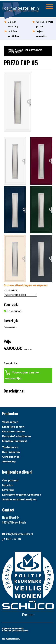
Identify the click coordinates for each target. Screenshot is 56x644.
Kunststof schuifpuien (17, 436)
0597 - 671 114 (14, 539)
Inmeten (8, 485)
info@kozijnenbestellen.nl (19, 534)
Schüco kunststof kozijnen (19, 500)
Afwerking (9, 462)
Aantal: (8, 363)
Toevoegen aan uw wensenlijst (22, 376)
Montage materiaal (14, 441)
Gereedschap (11, 457)
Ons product (10, 480)
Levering (8, 490)
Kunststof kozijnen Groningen (22, 495)
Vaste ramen (10, 422)
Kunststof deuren (14, 432)
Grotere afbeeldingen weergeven (26, 285)
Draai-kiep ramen (13, 427)
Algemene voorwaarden (13, 628)
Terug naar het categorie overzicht (25, 51)
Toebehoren (10, 447)
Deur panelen (11, 452)
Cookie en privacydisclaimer (15, 630)
